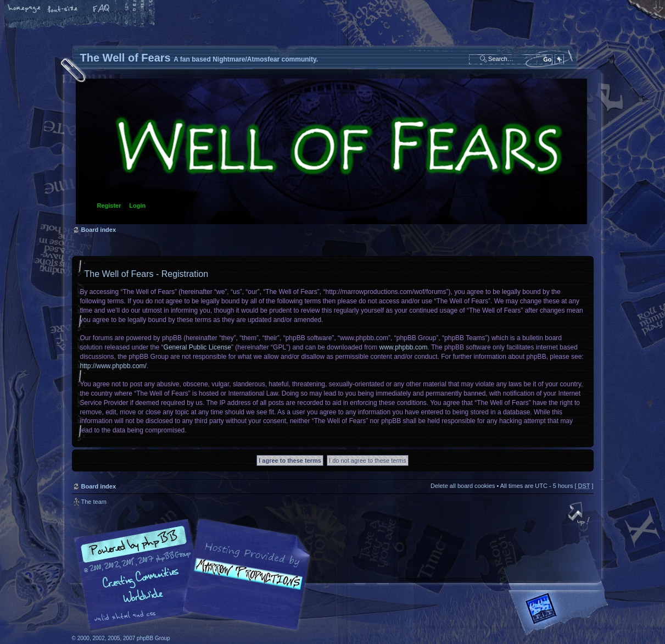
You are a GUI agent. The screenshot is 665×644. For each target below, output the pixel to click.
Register (109, 206)
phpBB (195, 575)
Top (580, 515)
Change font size (63, 9)
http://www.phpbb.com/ (113, 366)
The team (94, 502)
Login (137, 206)
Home (25, 9)
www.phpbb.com (404, 347)
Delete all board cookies (463, 486)
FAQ (102, 9)
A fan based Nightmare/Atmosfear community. (245, 582)
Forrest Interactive (561, 613)
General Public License (197, 347)
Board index (331, 151)
